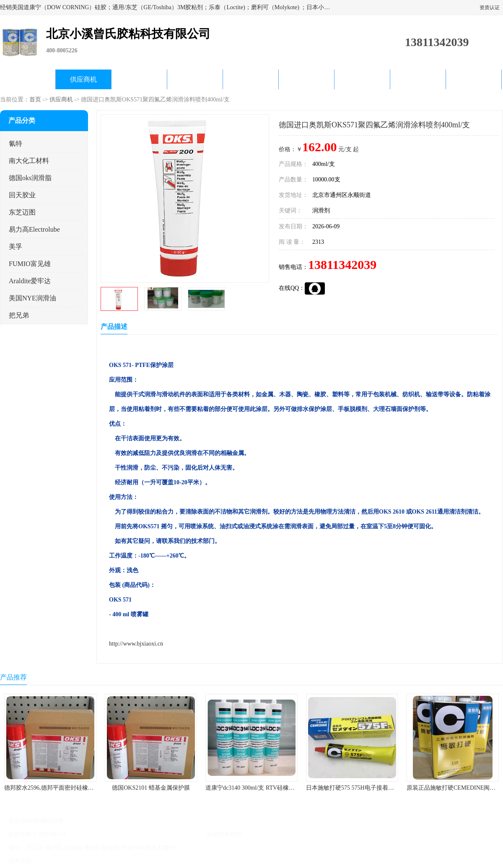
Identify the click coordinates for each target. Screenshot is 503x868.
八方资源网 (54, 861)
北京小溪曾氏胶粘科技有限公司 (164, 834)
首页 (35, 99)
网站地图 (137, 861)
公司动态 (251, 79)
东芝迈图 (22, 212)
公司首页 (28, 79)
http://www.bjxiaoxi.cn (136, 644)
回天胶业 (22, 195)
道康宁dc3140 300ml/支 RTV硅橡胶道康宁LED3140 (270, 788)
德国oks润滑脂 (30, 178)
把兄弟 (19, 315)
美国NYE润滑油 (32, 298)
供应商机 (83, 79)
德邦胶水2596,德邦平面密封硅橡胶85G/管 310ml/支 (70, 788)
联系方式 (474, 79)
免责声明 (82, 861)
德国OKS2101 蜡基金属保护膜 (151, 788)
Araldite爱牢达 (30, 281)
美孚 (16, 247)
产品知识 (306, 79)
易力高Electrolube (34, 229)
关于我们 (195, 79)
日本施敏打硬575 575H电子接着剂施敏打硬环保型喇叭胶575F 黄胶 (392, 788)
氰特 (16, 143)
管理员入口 (110, 861)
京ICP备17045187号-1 (94, 834)
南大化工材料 (29, 161)
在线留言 (418, 79)
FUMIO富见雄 (30, 264)
